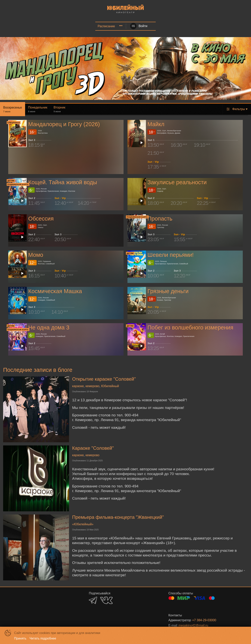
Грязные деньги (168, 291)
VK (106, 600)
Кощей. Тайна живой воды (63, 182)
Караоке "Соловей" (93, 448)
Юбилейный (110, 386)
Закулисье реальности (177, 182)
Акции (68, 26)
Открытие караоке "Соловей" (104, 379)
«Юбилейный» (83, 524)
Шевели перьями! (171, 255)
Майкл (156, 124)
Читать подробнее (43, 638)
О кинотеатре (192, 26)
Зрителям (215, 26)
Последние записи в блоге (38, 370)
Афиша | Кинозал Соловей (38, 26)
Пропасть (160, 219)
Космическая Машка (55, 291)
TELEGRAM (93, 600)
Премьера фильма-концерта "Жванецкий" (118, 517)
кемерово (92, 386)
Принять (20, 638)
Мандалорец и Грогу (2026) (64, 124)
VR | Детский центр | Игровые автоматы (147, 26)
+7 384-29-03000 (204, 620)
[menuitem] (38, 26)
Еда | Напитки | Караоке (94, 26)
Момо (36, 255)
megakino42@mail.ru (193, 625)
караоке (78, 386)
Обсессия (41, 219)
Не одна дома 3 (49, 328)
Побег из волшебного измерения (190, 328)
